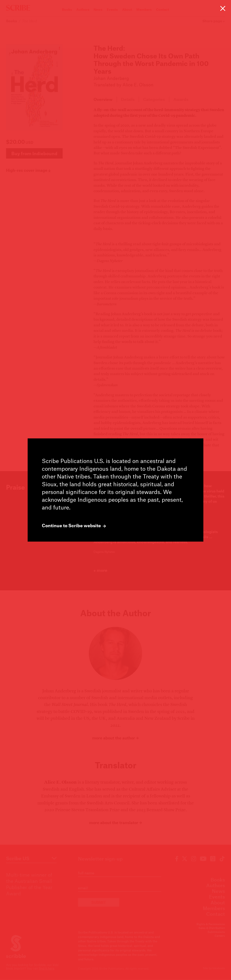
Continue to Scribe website (74, 526)
